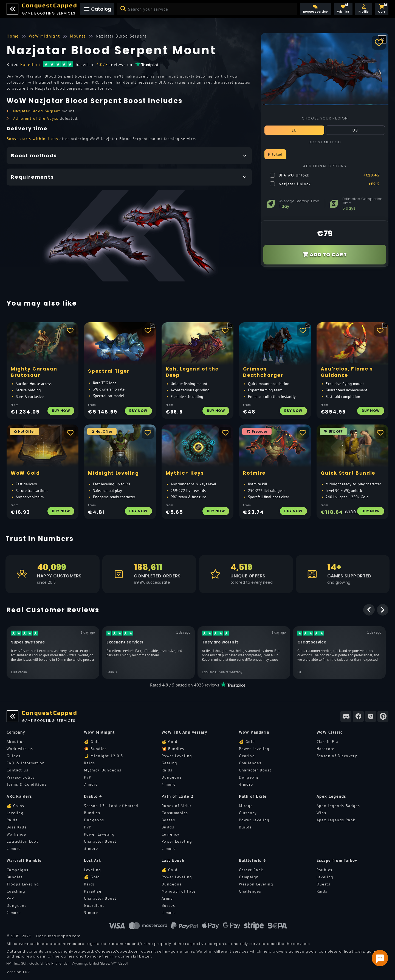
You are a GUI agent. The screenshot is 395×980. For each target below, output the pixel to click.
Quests (323, 884)
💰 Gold (92, 742)
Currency (170, 834)
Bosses (168, 820)
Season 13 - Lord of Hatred (111, 806)
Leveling (15, 813)
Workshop (16, 834)
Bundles (92, 813)
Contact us (17, 770)
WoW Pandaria (254, 732)
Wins (321, 813)
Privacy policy (21, 777)
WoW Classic (330, 732)
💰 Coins (15, 806)
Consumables (175, 813)
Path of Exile (253, 796)
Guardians (94, 905)
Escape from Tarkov (337, 860)
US (355, 130)
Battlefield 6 (253, 860)
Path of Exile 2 (178, 796)
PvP (88, 777)
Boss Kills (17, 827)
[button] (364, 9)
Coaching (16, 891)
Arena (167, 898)
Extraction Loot (22, 841)
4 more (169, 784)
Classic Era (328, 742)
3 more (91, 848)
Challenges (250, 763)
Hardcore (326, 749)
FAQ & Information (26, 763)
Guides (13, 756)
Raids (89, 763)
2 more (14, 848)
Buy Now (61, 411)
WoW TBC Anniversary (184, 732)
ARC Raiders (19, 796)
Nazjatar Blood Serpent (37, 111)
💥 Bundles (95, 749)
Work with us (20, 749)
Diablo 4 (93, 796)
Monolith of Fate (179, 891)
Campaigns (18, 870)
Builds (168, 827)
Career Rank (251, 870)
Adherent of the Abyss (36, 118)
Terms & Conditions (27, 784)
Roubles (325, 870)
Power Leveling (177, 756)
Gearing (170, 763)
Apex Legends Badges (338, 806)
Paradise (93, 891)
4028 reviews (207, 685)
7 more (91, 784)
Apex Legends (331, 796)
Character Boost (255, 770)
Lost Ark (92, 860)
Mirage (246, 806)
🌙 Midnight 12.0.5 (104, 756)
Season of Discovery (337, 756)
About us (16, 742)
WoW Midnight (99, 732)
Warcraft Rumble (24, 860)
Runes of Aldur (177, 806)
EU (294, 130)
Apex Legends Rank (336, 820)
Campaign (249, 877)
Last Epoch (173, 860)
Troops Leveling (23, 884)
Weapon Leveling (256, 884)
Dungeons (172, 777)
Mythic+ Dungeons (103, 770)
